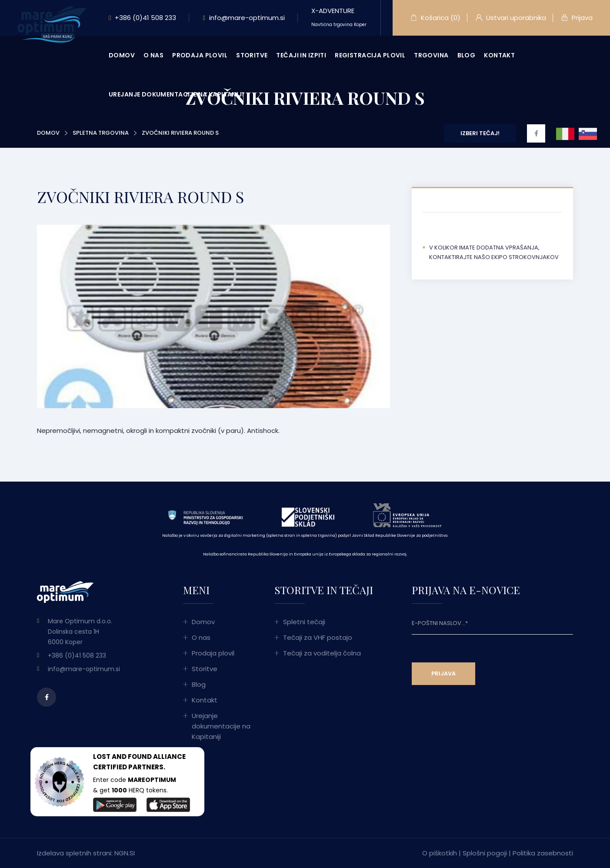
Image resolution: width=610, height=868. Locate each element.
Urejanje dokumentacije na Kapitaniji (176, 94)
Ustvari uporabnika (511, 18)
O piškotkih (440, 853)
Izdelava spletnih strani (74, 853)
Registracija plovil (370, 55)
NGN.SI (125, 853)
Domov (122, 55)
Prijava (577, 18)
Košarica (435, 18)
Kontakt (499, 55)
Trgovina (431, 55)
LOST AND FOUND (122, 757)
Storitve (252, 55)
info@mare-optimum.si (243, 18)
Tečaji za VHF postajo (318, 637)
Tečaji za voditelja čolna (322, 653)
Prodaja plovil (200, 55)
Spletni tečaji (304, 622)
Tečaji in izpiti (301, 55)
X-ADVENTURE (339, 17)
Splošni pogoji (485, 853)
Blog (467, 55)
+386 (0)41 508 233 (142, 18)
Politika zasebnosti (543, 853)
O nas (153, 55)
